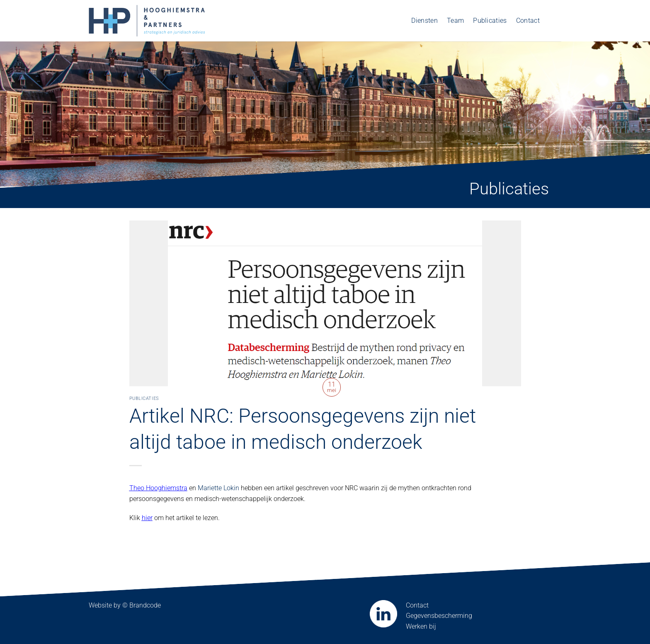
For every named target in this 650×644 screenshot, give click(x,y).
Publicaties (490, 21)
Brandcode (145, 605)
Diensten (424, 21)
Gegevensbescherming (439, 616)
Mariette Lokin (218, 488)
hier (147, 518)
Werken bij (421, 626)
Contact (528, 21)
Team (455, 21)
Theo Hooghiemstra (158, 488)
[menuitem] (555, 21)
